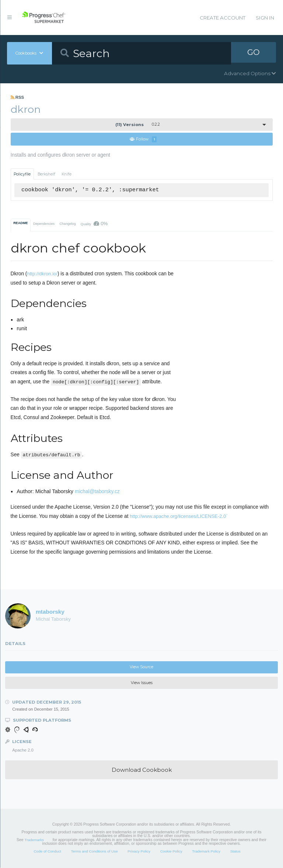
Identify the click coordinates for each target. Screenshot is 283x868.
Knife (67, 174)
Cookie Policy (171, 852)
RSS (18, 97)
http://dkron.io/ (42, 274)
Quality (94, 224)
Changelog (67, 224)
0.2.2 (138, 125)
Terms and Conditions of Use (94, 852)
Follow (143, 140)
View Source (141, 667)
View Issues (142, 683)
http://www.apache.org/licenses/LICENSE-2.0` (179, 517)
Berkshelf (46, 174)
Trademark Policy (206, 852)
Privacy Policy (139, 852)
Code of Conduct (47, 852)
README (20, 223)
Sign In (265, 18)
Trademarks (34, 840)
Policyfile (22, 174)
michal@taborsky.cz (97, 492)
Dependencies (44, 224)
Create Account (223, 18)
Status (235, 852)
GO (254, 53)
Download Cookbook (142, 770)
